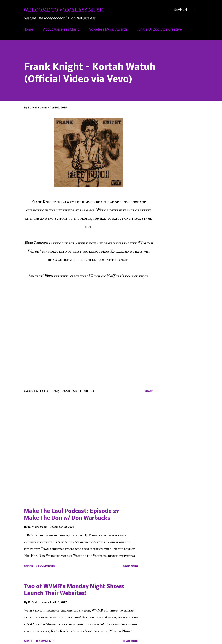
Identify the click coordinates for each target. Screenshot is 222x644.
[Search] (180, 10)
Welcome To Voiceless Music (64, 10)
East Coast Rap (46, 391)
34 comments (45, 566)
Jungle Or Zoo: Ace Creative (160, 30)
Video (89, 391)
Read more (131, 566)
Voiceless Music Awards (108, 30)
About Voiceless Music (61, 30)
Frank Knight (71, 391)
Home (28, 30)
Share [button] (149, 392)
